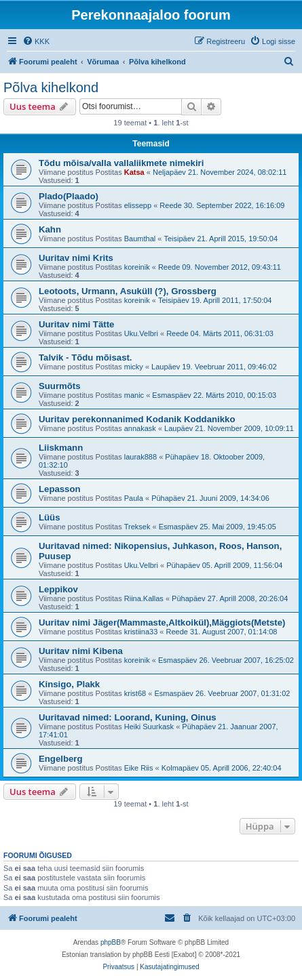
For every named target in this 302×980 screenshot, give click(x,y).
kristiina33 (141, 632)
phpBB (111, 942)
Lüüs (50, 517)
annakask (140, 428)
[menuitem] (36, 41)
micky (134, 367)
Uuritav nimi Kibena (81, 651)
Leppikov (58, 589)
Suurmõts (60, 386)
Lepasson (60, 489)
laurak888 (140, 457)
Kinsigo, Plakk (69, 684)
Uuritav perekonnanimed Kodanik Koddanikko (137, 419)
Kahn (50, 229)
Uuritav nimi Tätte (76, 324)
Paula (134, 498)
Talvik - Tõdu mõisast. (86, 358)
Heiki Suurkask (149, 727)
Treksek (137, 527)
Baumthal (140, 239)
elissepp (138, 205)
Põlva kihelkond (51, 87)
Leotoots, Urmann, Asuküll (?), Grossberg (128, 291)
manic (134, 395)
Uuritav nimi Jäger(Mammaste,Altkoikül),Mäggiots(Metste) (162, 622)
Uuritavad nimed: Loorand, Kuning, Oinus (128, 717)
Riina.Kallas (144, 598)
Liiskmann (61, 448)
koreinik (137, 267)
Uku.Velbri (141, 333)
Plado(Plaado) (69, 196)
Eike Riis (139, 768)
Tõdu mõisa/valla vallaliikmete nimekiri (121, 163)
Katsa (134, 172)
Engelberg (60, 759)
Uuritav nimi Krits (76, 258)
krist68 (135, 693)
